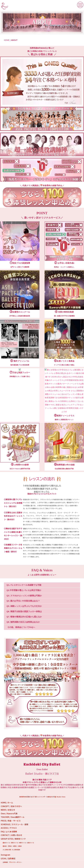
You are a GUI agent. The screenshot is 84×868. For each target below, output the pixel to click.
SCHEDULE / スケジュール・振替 (14, 825)
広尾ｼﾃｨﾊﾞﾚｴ (30, 843)
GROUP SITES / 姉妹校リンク (13, 839)
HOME (7, 40)
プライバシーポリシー (16, 862)
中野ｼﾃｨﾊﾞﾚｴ (22, 843)
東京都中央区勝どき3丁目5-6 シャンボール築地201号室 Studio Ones (42, 797)
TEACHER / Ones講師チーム (13, 817)
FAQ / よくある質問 (9, 832)
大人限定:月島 (7, 850)
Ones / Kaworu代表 (9, 814)
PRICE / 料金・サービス (11, 821)
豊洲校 (5, 846)
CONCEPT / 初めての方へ (11, 806)
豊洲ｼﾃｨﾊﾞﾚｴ (6, 843)
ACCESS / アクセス (9, 828)
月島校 (10, 846)
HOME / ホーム (7, 803)
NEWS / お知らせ (8, 810)
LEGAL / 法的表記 (8, 859)
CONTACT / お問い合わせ (11, 835)
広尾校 (20, 846)
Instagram (5, 855)
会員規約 (5, 862)
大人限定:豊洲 (16, 850)
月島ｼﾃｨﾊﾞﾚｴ (14, 843)
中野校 (15, 846)
